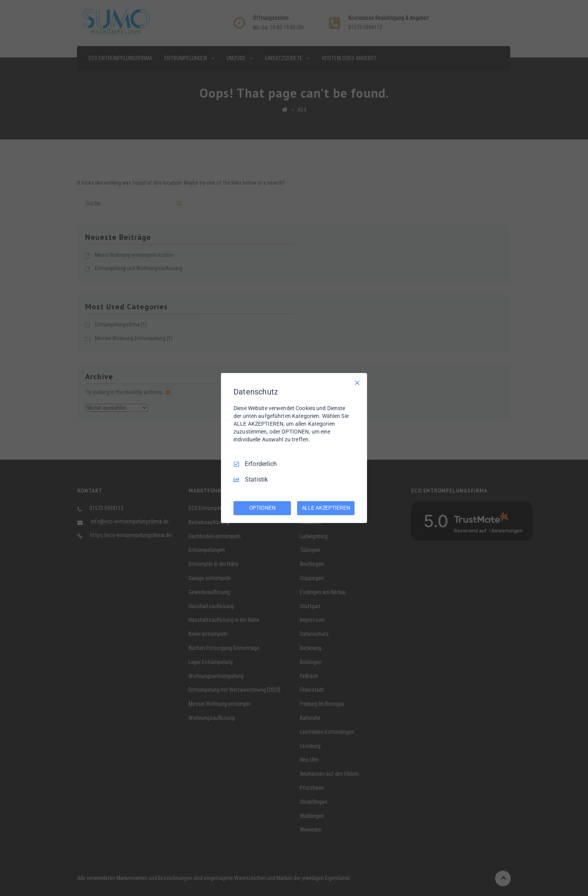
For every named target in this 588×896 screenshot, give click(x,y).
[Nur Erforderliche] (357, 383)
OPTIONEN (262, 508)
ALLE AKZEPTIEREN (326, 508)
